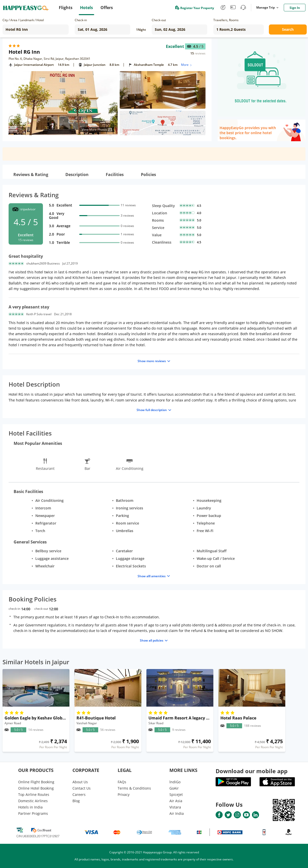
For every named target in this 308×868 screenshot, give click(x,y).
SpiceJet (176, 794)
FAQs (122, 782)
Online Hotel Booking (36, 788)
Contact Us (82, 788)
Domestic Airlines (33, 801)
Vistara (175, 807)
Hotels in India (30, 807)
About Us (80, 782)
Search (288, 29)
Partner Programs (33, 813)
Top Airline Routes (34, 794)
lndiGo (175, 782)
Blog (76, 801)
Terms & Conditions (134, 788)
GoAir (174, 788)
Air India (177, 813)
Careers (79, 794)
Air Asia (176, 801)
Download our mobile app (252, 771)
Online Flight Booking (36, 782)
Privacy (124, 794)
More (187, 65)
